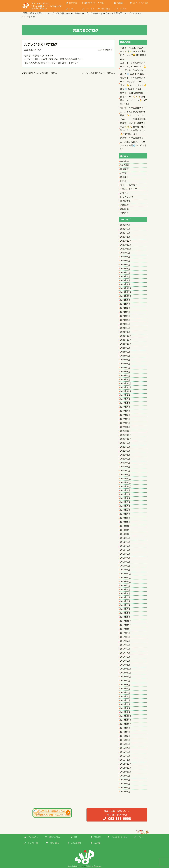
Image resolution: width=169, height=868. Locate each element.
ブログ (70, 9)
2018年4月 (125, 605)
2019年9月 (125, 538)
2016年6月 (125, 693)
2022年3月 (125, 419)
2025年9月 (125, 253)
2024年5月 (125, 316)
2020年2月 (125, 518)
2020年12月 (126, 479)
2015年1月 (125, 760)
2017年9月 (125, 633)
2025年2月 (125, 280)
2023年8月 (125, 352)
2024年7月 (125, 308)
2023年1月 (125, 380)
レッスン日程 (88, 9)
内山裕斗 (124, 161)
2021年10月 (126, 439)
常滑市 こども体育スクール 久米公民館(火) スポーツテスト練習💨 (134, 142)
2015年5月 (125, 744)
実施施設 (119, 3)
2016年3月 (125, 704)
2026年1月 (125, 237)
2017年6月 (125, 645)
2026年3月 (125, 229)
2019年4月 (125, 558)
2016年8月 (125, 685)
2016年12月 (126, 669)
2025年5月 (125, 269)
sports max (81, 866)
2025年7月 (125, 261)
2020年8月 (125, 494)
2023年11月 (126, 340)
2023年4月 (125, 368)
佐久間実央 (125, 201)
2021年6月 (125, 455)
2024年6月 (125, 312)
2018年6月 (125, 597)
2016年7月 (125, 689)
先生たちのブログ (129, 185)
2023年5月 (125, 364)
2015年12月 (126, 716)
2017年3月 (125, 657)
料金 (101, 3)
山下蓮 (123, 173)
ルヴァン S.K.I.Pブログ (41, 44)
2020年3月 (125, 514)
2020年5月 (125, 506)
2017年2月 (125, 661)
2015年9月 (125, 728)
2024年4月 (125, 320)
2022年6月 (125, 407)
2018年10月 (126, 582)
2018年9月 (125, 586)
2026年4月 (125, 225)
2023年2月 (125, 376)
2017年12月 (126, 621)
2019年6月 (125, 550)
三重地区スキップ (33, 50)
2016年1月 (125, 712)
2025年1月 (125, 284)
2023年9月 (125, 348)
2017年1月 (125, 665)
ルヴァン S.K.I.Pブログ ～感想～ (98, 73)
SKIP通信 (125, 165)
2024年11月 (126, 292)
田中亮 (123, 181)
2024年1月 (125, 332)
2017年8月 (125, 637)
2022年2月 (125, 423)
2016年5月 (125, 696)
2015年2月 (125, 756)
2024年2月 (125, 328)
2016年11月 (126, 673)
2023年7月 (125, 356)
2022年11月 (126, 387)
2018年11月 (126, 578)
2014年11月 (126, 768)
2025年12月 (126, 241)
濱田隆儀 (124, 209)
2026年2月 (125, 233)
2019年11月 (126, 530)
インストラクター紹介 (139, 3)
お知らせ (124, 193)
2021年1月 (125, 475)
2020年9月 (125, 490)
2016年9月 (125, 681)
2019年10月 (126, 534)
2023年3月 (125, 372)
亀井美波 (124, 177)
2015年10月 (126, 724)
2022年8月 (125, 399)
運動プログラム (89, 3)
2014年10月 (126, 772)
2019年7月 (125, 546)
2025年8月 (125, 257)
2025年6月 (125, 265)
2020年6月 (125, 502)
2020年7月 (125, 498)
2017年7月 (125, 641)
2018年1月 (125, 617)
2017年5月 (125, 649)
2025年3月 (125, 276)
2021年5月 (125, 459)
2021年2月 (125, 471)
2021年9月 (125, 443)
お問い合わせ (104, 9)
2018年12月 (126, 574)
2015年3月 (125, 752)
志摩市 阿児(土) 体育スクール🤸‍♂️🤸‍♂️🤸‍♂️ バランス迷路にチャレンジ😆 (133, 51)
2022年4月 (125, 415)
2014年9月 (125, 776)
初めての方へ (72, 3)
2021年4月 (125, 463)
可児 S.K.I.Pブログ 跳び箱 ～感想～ (40, 73)
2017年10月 (126, 629)
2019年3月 (125, 562)
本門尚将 (124, 213)
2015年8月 (125, 732)
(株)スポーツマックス (117, 815)
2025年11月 (126, 245)
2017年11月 (126, 625)
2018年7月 (125, 593)
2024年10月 (126, 296)
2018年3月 (125, 609)
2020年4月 (125, 510)
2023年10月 (126, 344)
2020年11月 (126, 483)
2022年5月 (125, 411)
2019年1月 (125, 570)
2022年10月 (126, 391)
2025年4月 (125, 273)
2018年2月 (125, 613)
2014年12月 (126, 764)
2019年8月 (125, 542)
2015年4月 (125, 748)
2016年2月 (125, 708)
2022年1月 (125, 427)
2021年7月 (125, 451)
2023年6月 (125, 360)
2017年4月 (125, 653)
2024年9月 (125, 300)
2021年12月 (126, 431)
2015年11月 (126, 720)
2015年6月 (125, 740)
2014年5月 (125, 792)
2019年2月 (125, 566)
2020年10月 (126, 486)
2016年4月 (125, 700)
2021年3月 (125, 467)
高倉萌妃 (124, 169)
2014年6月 (125, 788)
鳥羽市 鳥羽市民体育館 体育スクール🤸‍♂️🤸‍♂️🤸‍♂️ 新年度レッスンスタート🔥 (133, 97)
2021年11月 (126, 435)
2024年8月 (125, 304)
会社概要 (96, 843)
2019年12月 (126, 526)
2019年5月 (125, 554)
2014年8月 (125, 780)
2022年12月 (126, 383)
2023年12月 (126, 336)
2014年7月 (125, 784)
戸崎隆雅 (124, 205)
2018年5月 (125, 601)
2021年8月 (125, 447)
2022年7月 (125, 403)
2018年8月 (125, 590)
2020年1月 (125, 522)
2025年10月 (126, 249)
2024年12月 (126, 288)
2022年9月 (125, 395)
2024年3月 (125, 324)
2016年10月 (126, 677)
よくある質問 (120, 9)
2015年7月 (125, 736)
